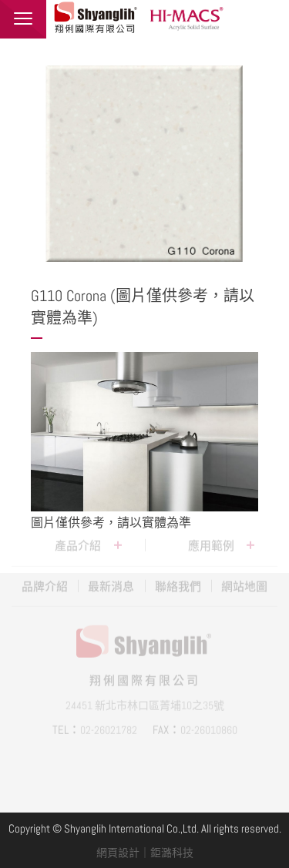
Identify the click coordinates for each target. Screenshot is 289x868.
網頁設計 (118, 853)
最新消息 (111, 577)
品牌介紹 (45, 577)
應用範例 (211, 536)
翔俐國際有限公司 (96, 18)
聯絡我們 (178, 577)
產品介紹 (78, 536)
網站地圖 (244, 577)
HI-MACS (189, 18)
